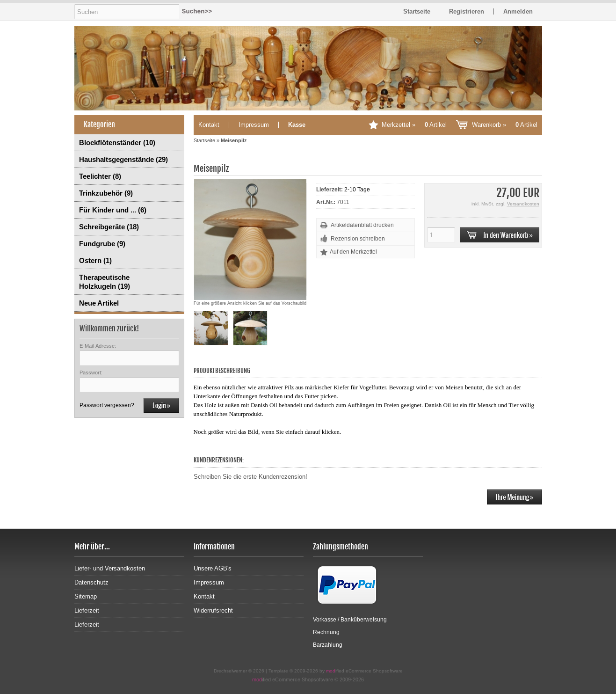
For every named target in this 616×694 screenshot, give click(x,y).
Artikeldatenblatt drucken (362, 225)
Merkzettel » (414, 125)
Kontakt (209, 125)
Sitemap (86, 596)
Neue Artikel (99, 303)
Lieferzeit (87, 610)
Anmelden (518, 11)
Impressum (254, 125)
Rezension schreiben (358, 239)
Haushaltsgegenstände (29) (123, 159)
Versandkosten (523, 204)
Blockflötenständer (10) (117, 142)
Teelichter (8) (100, 176)
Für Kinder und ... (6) (113, 210)
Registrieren (467, 11)
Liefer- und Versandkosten (110, 568)
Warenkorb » (505, 125)
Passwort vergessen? (107, 405)
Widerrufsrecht (213, 610)
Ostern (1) (95, 260)
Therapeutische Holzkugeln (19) (105, 282)
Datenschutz (91, 582)
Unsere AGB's (213, 568)
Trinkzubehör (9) (106, 193)
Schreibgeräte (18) (109, 227)
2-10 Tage (357, 190)
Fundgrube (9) (102, 244)
